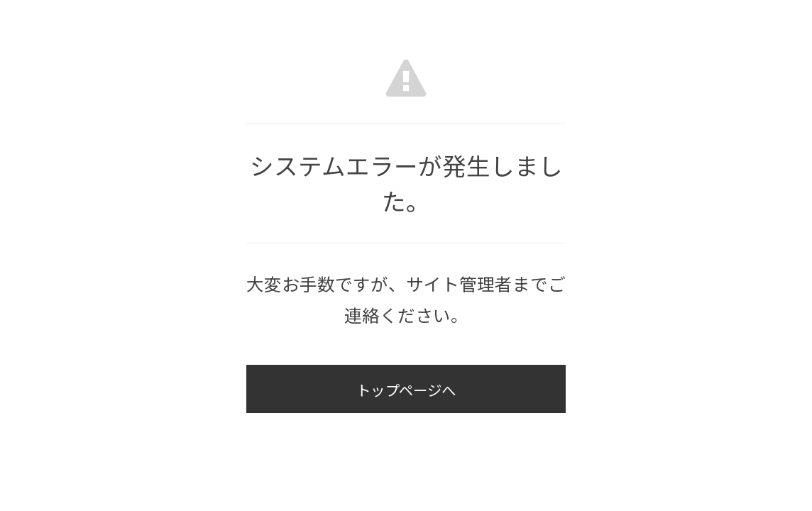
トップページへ (406, 392)
